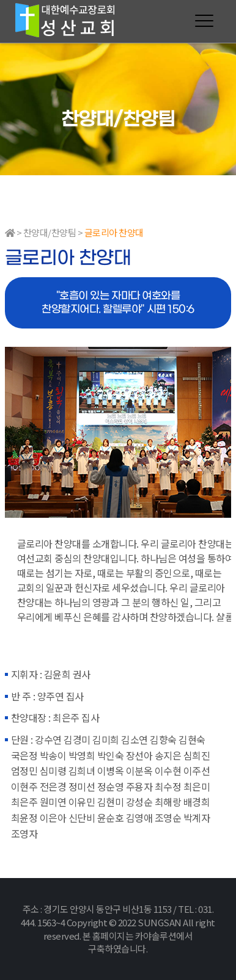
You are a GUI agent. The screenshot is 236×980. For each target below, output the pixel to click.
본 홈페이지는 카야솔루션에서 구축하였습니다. (138, 942)
